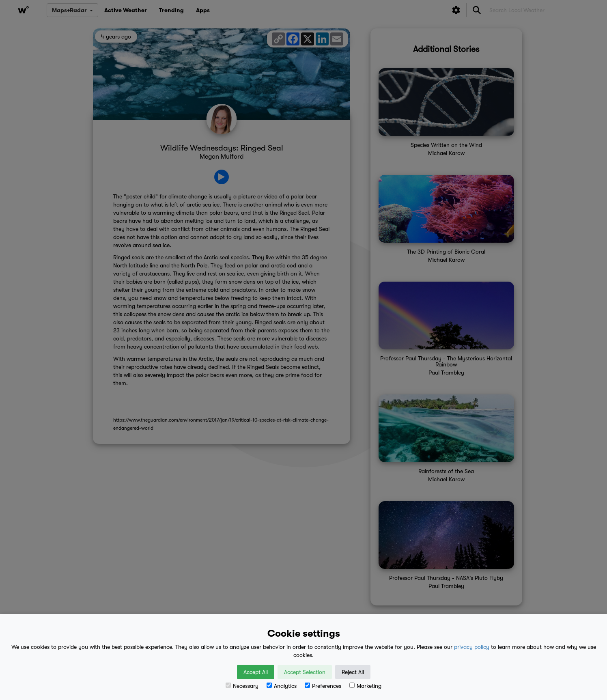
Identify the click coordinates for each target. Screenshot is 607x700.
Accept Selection (305, 672)
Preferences (323, 686)
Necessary (242, 686)
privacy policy (472, 647)
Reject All (353, 672)
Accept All (256, 672)
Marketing (365, 686)
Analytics (282, 686)
